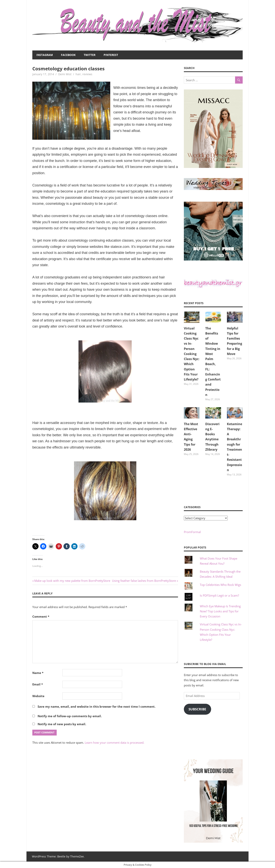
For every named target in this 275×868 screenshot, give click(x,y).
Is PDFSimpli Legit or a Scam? (219, 595)
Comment (41, 616)
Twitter (90, 55)
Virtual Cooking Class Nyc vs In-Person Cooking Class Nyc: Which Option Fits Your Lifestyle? (192, 354)
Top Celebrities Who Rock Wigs (220, 585)
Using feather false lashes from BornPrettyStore (144, 581)
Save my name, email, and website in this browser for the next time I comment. (97, 706)
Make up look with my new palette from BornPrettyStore (72, 581)
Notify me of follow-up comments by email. (70, 716)
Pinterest (111, 55)
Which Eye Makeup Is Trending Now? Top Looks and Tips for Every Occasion (220, 611)
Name (38, 673)
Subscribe (197, 709)
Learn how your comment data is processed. (115, 743)
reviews (87, 74)
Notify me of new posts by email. (62, 724)
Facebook (68, 55)
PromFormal (192, 532)
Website (38, 696)
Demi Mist (65, 74)
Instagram (45, 55)
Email (38, 684)
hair (78, 74)
